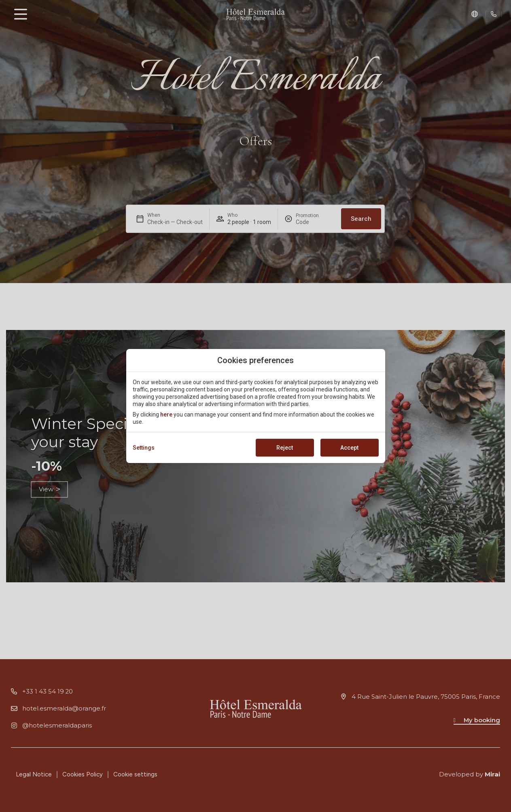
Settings (144, 448)
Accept (349, 448)
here (166, 414)
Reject (285, 448)
